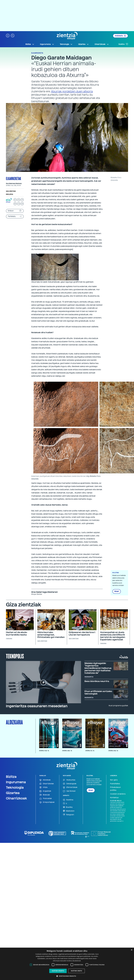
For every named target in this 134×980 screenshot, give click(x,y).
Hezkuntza (69, 780)
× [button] (132, 950)
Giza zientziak (11, 191)
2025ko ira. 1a (90, 751)
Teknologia (15, 787)
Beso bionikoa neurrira (97, 681)
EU (15, 200)
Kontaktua (114, 798)
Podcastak (46, 799)
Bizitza (11, 777)
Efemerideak (70, 787)
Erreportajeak (47, 802)
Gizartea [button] (84, 44)
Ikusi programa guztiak (118, 706)
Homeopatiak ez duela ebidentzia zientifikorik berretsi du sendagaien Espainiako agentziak (113, 636)
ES (19, 200)
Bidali (117, 591)
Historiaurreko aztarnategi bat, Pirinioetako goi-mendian (51, 635)
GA (22, 204)
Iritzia (43, 787)
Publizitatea (115, 784)
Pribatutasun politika (115, 789)
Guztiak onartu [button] (58, 971)
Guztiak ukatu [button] (76, 971)
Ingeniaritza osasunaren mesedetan (37, 706)
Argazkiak (45, 791)
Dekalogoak (70, 784)
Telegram (68, 814)
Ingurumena (16, 782)
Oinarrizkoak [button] (102, 44)
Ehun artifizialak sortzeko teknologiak (98, 692)
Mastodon (69, 811)
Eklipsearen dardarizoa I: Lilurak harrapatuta (82, 633)
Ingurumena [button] (47, 44)
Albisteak (45, 780)
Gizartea (13, 793)
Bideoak (45, 795)
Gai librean (69, 791)
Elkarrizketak (13, 178)
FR (22, 200)
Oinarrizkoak (16, 798)
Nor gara (114, 780)
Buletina (123, 44)
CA (19, 204)
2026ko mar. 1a (44, 751)
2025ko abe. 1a (67, 751)
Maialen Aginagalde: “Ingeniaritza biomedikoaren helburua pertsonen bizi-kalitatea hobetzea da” (98, 668)
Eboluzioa (9, 194)
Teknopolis (15, 656)
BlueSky (68, 807)
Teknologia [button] (66, 44)
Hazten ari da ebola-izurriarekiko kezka (17, 633)
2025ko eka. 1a (113, 751)
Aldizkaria (120, 36)
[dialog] (67, 964)
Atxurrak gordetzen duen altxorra (72, 91)
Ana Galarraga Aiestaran (14, 183)
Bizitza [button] (30, 44)
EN (15, 204)
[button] (8, 35)
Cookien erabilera (118, 794)
